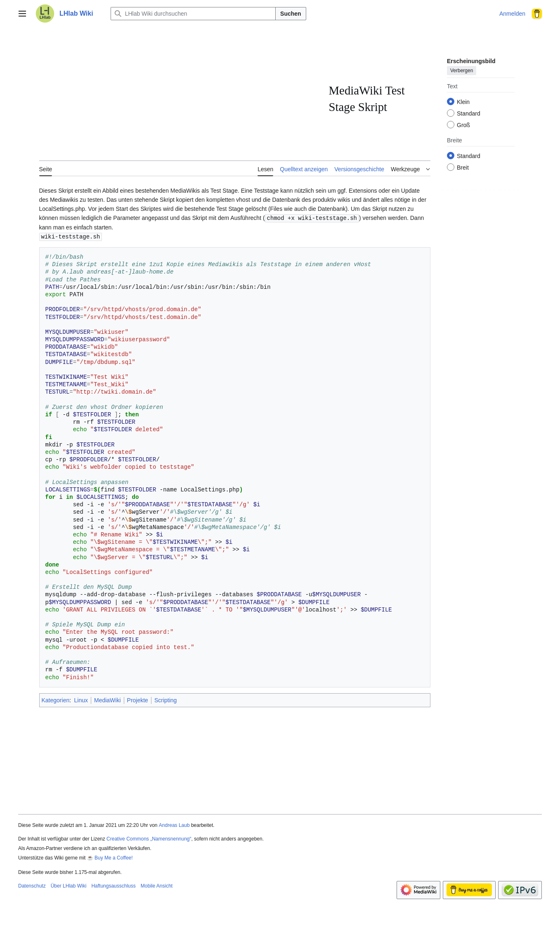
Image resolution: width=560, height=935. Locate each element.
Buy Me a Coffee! (114, 857)
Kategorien (56, 699)
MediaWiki (108, 699)
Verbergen (462, 71)
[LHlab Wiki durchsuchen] (193, 14)
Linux (81, 699)
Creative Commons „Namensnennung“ (149, 838)
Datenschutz (32, 885)
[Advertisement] (184, 99)
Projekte (138, 699)
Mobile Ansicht (157, 885)
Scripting (165, 699)
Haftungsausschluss (113, 885)
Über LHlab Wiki (69, 885)
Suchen (291, 14)
